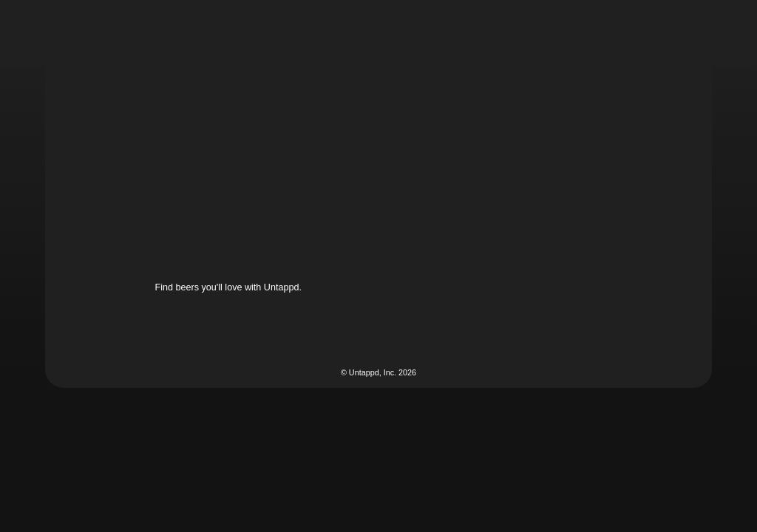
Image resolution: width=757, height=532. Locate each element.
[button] (443, 33)
